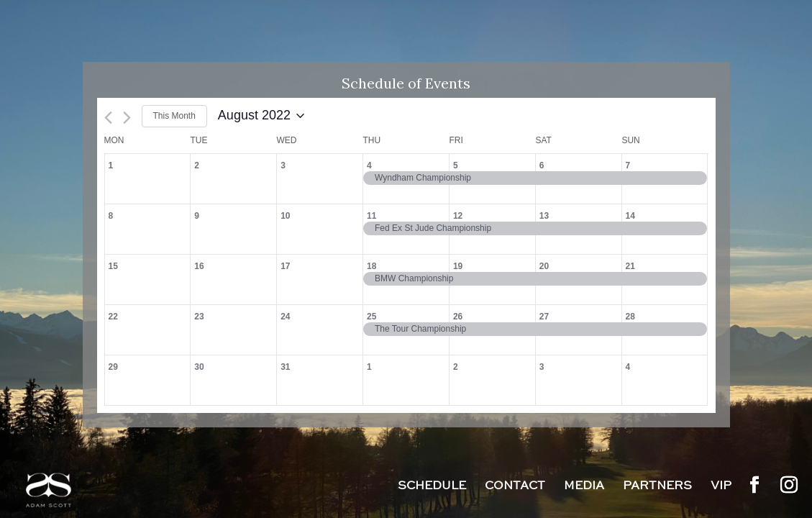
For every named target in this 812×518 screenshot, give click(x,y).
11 (371, 216)
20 (544, 266)
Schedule (432, 487)
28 (630, 317)
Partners (657, 487)
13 (544, 216)
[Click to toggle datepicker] (261, 116)
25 (371, 317)
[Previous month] (108, 118)
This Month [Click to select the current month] (174, 116)
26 (458, 317)
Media (584, 487)
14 (630, 216)
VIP (721, 487)
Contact (515, 487)
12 (458, 216)
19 (458, 266)
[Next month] (127, 118)
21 (630, 266)
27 (544, 317)
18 (371, 266)
